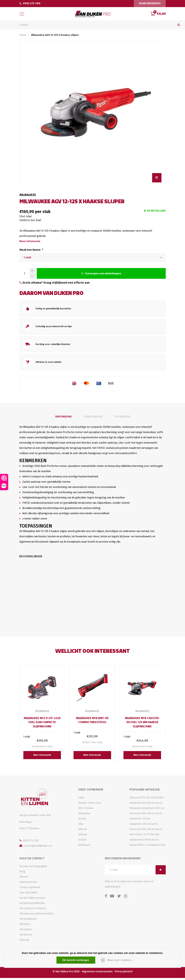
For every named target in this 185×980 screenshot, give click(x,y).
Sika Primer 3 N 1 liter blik (144, 836)
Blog (22, 873)
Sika (81, 826)
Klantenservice (150, 3)
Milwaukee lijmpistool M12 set (147, 810)
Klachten (25, 926)
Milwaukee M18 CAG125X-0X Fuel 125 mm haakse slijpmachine (142, 724)
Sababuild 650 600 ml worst (146, 805)
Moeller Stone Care (90, 805)
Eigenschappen (93, 419)
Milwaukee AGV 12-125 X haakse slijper (55, 37)
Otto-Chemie (86, 810)
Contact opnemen (30, 889)
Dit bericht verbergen (76, 960)
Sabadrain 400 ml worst (143, 826)
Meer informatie (30, 243)
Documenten (122, 419)
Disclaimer (26, 931)
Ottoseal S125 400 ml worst (146, 831)
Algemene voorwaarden (97, 973)
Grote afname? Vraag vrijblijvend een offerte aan (55, 285)
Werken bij (25, 937)
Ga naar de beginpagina (33, 868)
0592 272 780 (30, 3)
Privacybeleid (124, 973)
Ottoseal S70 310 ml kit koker (147, 800)
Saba (81, 800)
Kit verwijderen (28, 921)
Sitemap (24, 942)
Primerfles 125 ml (140, 821)
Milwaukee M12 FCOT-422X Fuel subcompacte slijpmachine (42, 724)
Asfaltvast (84, 847)
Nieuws (24, 879)
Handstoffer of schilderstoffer (148, 847)
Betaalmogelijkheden (32, 905)
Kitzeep (83, 836)
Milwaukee (28, 196)
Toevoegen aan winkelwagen (101, 275)
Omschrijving (63, 419)
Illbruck (83, 831)
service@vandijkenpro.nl (36, 848)
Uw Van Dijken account (32, 900)
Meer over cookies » (120, 960)
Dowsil (82, 842)
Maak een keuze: (31, 251)
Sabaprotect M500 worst (144, 842)
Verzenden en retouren (33, 910)
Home (23, 37)
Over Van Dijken (28, 894)
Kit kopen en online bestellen (37, 916)
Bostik (82, 821)
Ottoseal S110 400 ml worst (146, 815)
